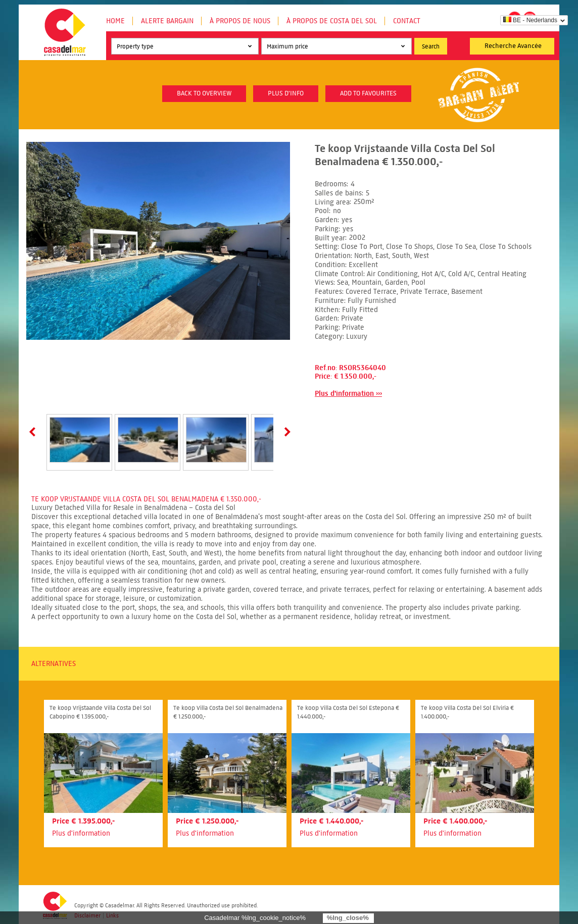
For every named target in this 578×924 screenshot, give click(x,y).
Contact (407, 21)
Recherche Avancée (513, 46)
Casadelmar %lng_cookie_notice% (255, 918)
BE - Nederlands (530, 20)
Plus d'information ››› (348, 394)
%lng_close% (348, 918)
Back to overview (204, 93)
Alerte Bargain (167, 21)
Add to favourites (368, 93)
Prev (34, 432)
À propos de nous (240, 21)
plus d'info (286, 93)
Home (115, 21)
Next (285, 432)
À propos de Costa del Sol (332, 21)
